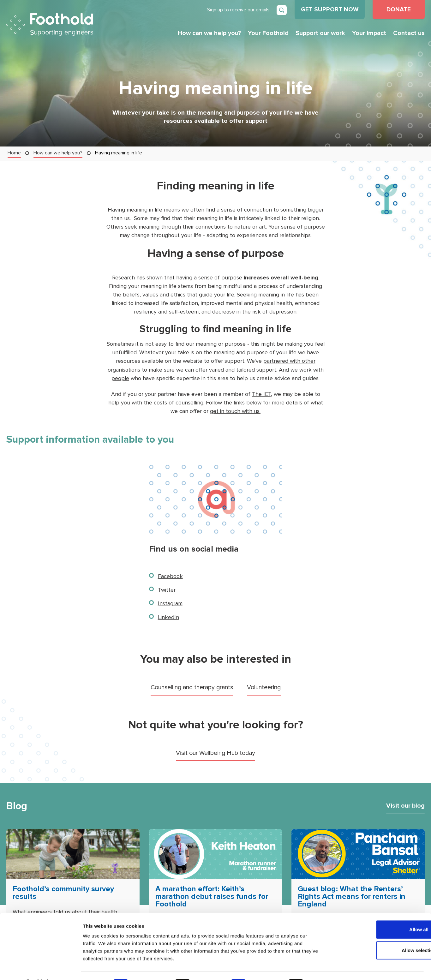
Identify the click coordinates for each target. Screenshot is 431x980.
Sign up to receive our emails (238, 10)
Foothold (50, 24)
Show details (331, 968)
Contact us (409, 33)
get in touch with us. (235, 411)
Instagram (170, 603)
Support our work (320, 33)
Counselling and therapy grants (191, 687)
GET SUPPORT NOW (330, 9)
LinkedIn (168, 616)
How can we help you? (209, 33)
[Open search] (282, 10)
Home (14, 153)
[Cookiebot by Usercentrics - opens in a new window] (41, 968)
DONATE (399, 9)
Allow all (378, 913)
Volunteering (266, 687)
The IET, (262, 394)
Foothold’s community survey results (65, 892)
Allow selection (378, 934)
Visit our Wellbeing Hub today (215, 752)
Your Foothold (268, 33)
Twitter (167, 589)
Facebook (170, 576)
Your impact (369, 33)
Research (124, 278)
